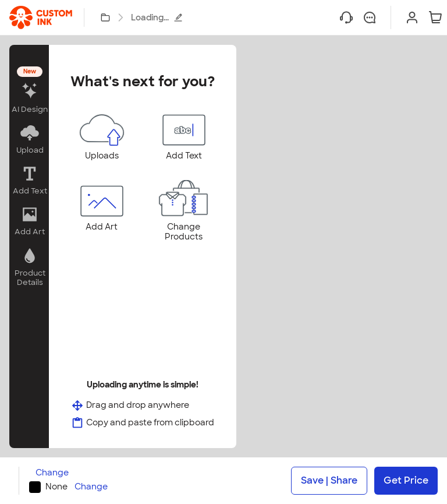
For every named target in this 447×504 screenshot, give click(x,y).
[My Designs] (105, 17)
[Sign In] (412, 17)
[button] (29, 91)
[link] (41, 17)
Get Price (406, 480)
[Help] (346, 17)
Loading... (157, 17)
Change (52, 473)
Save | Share (329, 480)
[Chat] (370, 17)
